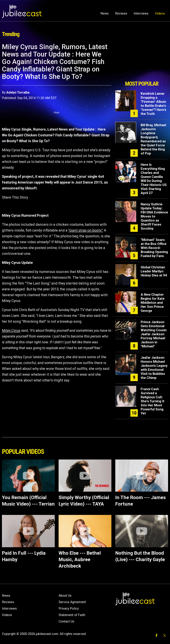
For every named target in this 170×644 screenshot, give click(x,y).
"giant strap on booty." (86, 230)
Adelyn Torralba (18, 92)
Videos (160, 13)
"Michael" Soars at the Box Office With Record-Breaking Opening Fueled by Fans (154, 248)
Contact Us (66, 621)
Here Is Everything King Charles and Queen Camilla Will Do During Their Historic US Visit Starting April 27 (154, 179)
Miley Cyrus (11, 330)
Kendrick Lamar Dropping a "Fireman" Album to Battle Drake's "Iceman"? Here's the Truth (153, 104)
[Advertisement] (142, 61)
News (105, 13)
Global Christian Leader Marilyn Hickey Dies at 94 (154, 271)
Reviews (121, 13)
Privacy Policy (69, 608)
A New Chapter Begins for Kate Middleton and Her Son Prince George (153, 303)
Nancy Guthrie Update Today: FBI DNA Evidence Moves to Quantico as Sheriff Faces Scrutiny (154, 216)
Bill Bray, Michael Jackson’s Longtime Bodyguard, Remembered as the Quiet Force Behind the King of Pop (153, 139)
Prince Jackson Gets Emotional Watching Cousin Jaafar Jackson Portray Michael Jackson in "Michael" (154, 334)
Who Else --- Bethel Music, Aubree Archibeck (80, 559)
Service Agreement (72, 602)
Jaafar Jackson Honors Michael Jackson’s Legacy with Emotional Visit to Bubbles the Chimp (154, 368)
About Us (65, 596)
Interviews (141, 13)
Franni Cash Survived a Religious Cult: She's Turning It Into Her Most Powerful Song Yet (153, 401)
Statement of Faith (72, 615)
